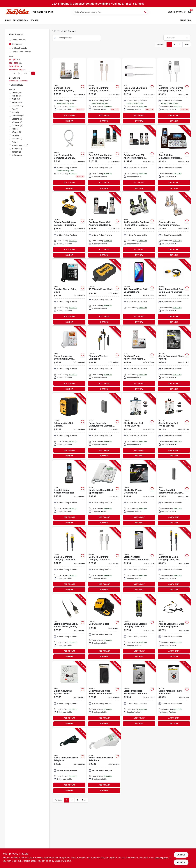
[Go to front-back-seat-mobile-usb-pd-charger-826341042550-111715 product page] (174, 292)
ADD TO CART (69, 115)
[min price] (14, 73)
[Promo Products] (10, 40)
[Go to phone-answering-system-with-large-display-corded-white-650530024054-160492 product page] (69, 359)
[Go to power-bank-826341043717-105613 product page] (104, 292)
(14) (16, 99)
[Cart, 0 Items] (189, 12)
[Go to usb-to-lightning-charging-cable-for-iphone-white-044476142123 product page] (104, 91)
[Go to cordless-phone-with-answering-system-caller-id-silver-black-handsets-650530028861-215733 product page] (139, 158)
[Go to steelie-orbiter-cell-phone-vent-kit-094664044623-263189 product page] (174, 426)
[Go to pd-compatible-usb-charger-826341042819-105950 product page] (69, 426)
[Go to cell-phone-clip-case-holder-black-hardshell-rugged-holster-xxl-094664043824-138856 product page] (104, 694)
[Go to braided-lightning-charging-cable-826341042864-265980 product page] (69, 560)
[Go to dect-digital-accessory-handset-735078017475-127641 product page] (69, 493)
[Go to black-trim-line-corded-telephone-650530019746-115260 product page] (69, 761)
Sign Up (182, 12)
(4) (16, 112)
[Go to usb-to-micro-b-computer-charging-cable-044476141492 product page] (69, 158)
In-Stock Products (19, 48)
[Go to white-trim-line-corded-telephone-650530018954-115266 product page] (104, 761)
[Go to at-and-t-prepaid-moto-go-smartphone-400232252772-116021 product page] (139, 292)
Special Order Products (22, 52)
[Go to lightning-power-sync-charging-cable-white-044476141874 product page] (174, 91)
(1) (17, 139)
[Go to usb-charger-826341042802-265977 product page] (104, 627)
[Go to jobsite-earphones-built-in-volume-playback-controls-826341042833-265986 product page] (174, 627)
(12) (17, 106)
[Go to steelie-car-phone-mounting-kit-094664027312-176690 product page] (139, 493)
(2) (17, 125)
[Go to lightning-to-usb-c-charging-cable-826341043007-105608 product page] (174, 560)
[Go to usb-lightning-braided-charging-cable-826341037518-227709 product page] (139, 627)
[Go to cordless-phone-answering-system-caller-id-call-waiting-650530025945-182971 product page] (174, 225)
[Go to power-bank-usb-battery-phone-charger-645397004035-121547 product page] (174, 493)
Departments (20, 20)
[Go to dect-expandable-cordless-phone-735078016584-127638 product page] (174, 158)
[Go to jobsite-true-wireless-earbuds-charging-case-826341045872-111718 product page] (69, 225)
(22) (17, 92)
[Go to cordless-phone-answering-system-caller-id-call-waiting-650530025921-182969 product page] (139, 359)
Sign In (171, 12)
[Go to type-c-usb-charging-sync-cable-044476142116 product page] (139, 91)
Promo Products (19, 40)
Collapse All (13, 81)
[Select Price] (33, 73)
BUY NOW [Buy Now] (69, 121)
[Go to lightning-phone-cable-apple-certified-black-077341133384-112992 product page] (69, 627)
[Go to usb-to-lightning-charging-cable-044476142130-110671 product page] (104, 560)
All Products (17, 44)
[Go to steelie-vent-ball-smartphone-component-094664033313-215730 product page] (139, 560)
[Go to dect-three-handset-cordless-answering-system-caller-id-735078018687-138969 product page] (104, 158)
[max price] (25, 73)
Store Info (185, 20)
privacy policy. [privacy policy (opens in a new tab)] (161, 858)
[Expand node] (10, 85)
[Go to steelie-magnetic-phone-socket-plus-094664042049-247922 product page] (174, 694)
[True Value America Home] (17, 12)
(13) (17, 102)
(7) (15, 109)
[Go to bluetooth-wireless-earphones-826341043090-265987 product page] (104, 359)
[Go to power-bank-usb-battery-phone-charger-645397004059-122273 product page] (104, 426)
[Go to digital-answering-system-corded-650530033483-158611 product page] (69, 694)
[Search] (146, 12)
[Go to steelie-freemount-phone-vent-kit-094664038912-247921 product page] (174, 359)
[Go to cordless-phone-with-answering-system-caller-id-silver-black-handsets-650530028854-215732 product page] (104, 225)
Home (8, 20)
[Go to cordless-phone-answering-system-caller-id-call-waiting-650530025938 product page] (69, 91)
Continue (181, 855)
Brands (35, 20)
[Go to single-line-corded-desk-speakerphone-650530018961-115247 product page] (104, 493)
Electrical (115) (17, 85)
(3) (17, 119)
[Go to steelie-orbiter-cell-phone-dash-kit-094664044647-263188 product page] (139, 426)
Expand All (24, 81)
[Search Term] (110, 12)
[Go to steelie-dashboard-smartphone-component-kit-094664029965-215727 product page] (139, 694)
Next (187, 44)
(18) (17, 96)
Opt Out (181, 862)
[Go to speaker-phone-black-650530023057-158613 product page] (69, 292)
